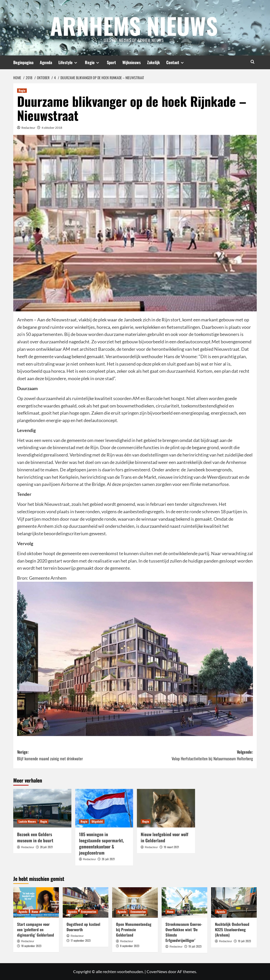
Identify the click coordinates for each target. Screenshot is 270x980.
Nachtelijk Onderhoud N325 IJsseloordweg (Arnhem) (232, 929)
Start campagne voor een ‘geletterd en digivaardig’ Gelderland (36, 929)
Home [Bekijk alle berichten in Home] (35, 912)
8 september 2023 (130, 946)
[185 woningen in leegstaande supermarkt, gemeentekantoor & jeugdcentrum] (104, 808)
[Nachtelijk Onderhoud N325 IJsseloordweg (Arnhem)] (234, 902)
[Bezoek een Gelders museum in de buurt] (42, 808)
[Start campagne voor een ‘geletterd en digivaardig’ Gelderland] (36, 902)
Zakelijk (153, 62)
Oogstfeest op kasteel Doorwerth (83, 927)
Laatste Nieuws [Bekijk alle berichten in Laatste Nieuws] (27, 821)
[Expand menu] (76, 63)
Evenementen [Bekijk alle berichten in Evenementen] (89, 912)
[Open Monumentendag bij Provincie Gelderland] (135, 902)
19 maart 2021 (171, 847)
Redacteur (28, 128)
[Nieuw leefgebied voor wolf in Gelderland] (166, 808)
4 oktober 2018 (52, 128)
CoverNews (157, 971)
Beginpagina (23, 62)
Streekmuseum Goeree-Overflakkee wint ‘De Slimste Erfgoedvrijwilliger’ (184, 932)
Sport (111, 62)
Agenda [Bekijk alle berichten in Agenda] (23, 912)
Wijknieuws (132, 62)
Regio (93, 62)
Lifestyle (68, 62)
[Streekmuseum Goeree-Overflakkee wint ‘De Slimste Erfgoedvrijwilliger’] (184, 902)
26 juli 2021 (108, 859)
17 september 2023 (81, 940)
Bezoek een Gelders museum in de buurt (35, 837)
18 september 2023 (31, 946)
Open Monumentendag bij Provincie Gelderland (134, 929)
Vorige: (76, 755)
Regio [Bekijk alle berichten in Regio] (22, 90)
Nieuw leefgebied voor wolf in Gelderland (164, 837)
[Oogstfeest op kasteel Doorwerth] (86, 902)
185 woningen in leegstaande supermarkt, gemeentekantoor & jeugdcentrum (101, 843)
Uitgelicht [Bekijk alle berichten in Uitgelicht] (97, 821)
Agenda (46, 62)
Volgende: (194, 755)
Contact (176, 62)
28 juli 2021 (46, 847)
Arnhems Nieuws (134, 24)
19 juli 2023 (195, 946)
